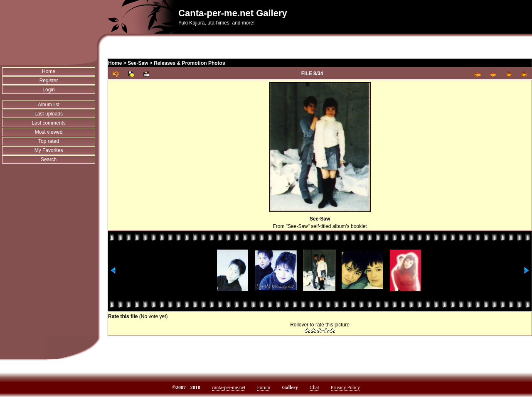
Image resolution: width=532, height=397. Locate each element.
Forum (264, 387)
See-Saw (138, 63)
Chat (314, 387)
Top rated (49, 141)
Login (48, 90)
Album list (49, 105)
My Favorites (49, 150)
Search (49, 159)
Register (49, 81)
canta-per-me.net (229, 387)
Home (49, 71)
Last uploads (49, 114)
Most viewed (49, 132)
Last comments (48, 123)
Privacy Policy (345, 387)
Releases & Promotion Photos (189, 63)
